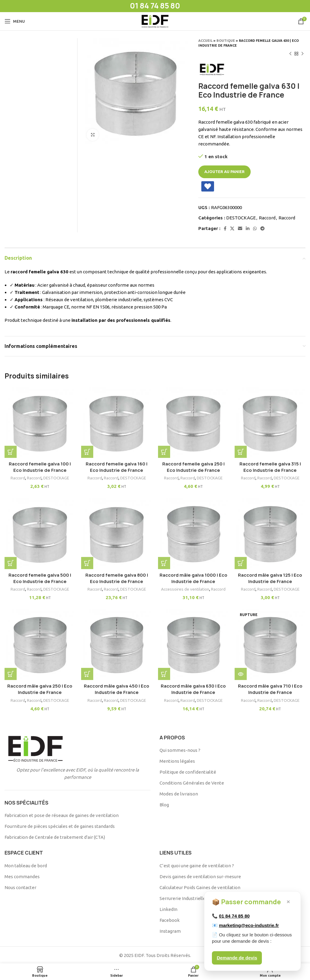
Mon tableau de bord (26, 865)
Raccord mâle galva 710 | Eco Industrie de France (271, 688)
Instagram (170, 930)
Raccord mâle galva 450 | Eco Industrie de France (116, 688)
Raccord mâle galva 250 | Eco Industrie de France (39, 688)
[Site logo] (155, 21)
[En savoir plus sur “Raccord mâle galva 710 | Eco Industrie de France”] (243, 673)
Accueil (205, 41)
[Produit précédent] (290, 54)
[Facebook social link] (225, 228)
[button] (11, 449)
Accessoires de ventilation (185, 588)
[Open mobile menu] (15, 21)
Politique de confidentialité (188, 771)
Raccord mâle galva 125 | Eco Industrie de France (271, 577)
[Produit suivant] (302, 54)
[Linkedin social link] (248, 228)
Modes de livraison (179, 793)
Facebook (170, 919)
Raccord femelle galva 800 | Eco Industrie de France (116, 577)
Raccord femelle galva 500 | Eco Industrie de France (39, 577)
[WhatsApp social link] (255, 228)
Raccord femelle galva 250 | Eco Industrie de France (194, 465)
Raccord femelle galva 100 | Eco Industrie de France (39, 465)
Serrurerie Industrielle (183, 897)
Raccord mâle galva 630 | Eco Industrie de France (194, 688)
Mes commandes (22, 876)
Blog (164, 804)
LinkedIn (168, 908)
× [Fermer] (288, 902)
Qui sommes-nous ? (180, 749)
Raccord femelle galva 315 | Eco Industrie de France (271, 465)
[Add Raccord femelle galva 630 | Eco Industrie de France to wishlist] (208, 186)
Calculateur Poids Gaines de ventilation (200, 887)
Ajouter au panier (224, 172)
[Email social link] (240, 228)
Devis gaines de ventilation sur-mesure (200, 876)
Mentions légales (177, 760)
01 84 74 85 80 (234, 916)
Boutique (226, 41)
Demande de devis (237, 958)
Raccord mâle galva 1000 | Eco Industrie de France (194, 577)
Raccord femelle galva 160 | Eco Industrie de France (116, 465)
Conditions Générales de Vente (192, 782)
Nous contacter (20, 887)
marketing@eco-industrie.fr (249, 925)
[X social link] (232, 228)
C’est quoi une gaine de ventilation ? (197, 865)
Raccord (267, 218)
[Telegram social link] (262, 228)
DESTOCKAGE (241, 218)
